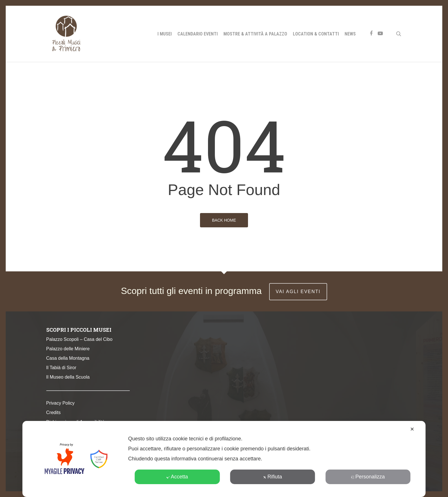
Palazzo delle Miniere (68, 349)
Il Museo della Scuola (68, 377)
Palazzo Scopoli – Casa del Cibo (79, 339)
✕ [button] (412, 429)
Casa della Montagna (68, 358)
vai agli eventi (298, 292)
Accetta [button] (177, 477)
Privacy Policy (61, 403)
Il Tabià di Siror (61, 368)
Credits (54, 412)
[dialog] (224, 459)
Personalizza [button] (368, 477)
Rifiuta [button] (273, 477)
